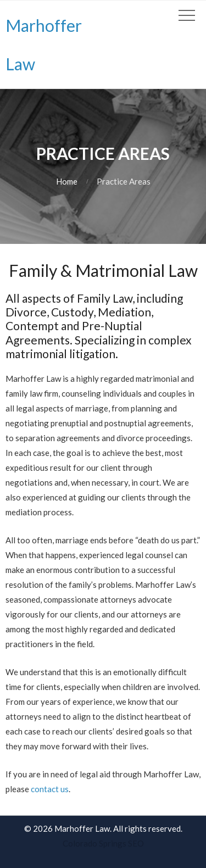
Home (67, 181)
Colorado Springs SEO (103, 843)
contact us (50, 789)
